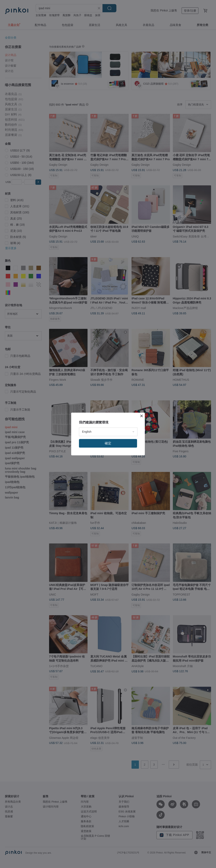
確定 (108, 443)
